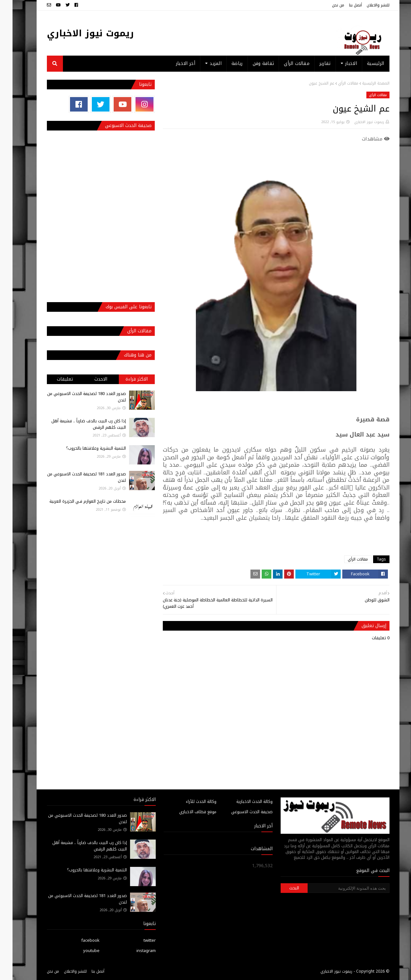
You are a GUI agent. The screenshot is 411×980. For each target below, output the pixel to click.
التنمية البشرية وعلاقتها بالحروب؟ (83, 448)
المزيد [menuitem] (203, 63)
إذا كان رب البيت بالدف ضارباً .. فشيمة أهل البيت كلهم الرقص (76, 424)
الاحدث (88, 379)
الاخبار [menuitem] (339, 63)
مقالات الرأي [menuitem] (284, 63)
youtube (79, 951)
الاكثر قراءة (124, 379)
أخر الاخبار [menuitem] (173, 63)
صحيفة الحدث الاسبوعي (239, 812)
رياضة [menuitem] (225, 63)
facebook (78, 940)
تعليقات (52, 379)
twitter (137, 940)
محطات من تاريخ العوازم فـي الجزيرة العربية (75, 501)
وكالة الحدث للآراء (189, 801)
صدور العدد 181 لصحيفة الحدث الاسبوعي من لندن (74, 477)
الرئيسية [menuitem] (363, 63)
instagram (134, 951)
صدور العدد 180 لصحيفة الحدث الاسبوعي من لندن (74, 397)
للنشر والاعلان (366, 5)
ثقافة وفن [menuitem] (251, 63)
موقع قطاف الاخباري (185, 812)
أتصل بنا (343, 5)
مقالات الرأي (336, 83)
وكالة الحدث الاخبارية (242, 801)
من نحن (326, 5)
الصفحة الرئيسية (363, 83)
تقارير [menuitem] (313, 63)
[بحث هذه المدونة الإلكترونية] (336, 888)
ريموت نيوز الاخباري (78, 33)
